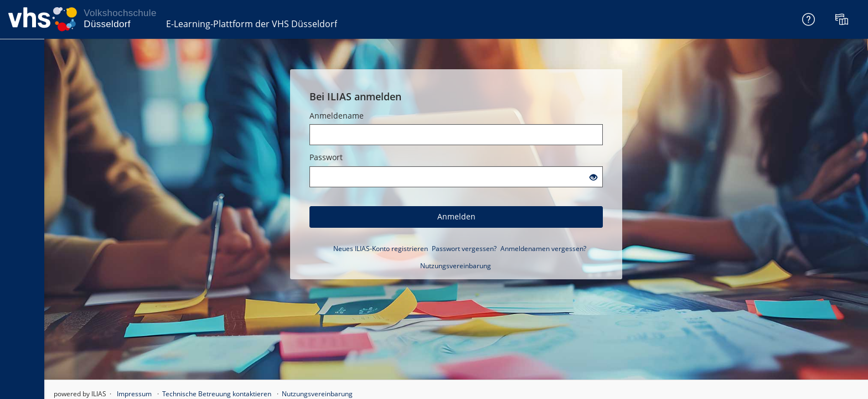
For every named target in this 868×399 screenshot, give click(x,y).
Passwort (326, 157)
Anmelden (456, 216)
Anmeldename (337, 116)
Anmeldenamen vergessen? (543, 249)
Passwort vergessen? (464, 249)
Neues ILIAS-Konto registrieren (381, 249)
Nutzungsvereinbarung (456, 266)
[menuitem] (843, 19)
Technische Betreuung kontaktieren (217, 394)
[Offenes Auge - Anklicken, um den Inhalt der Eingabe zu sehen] (593, 178)
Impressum (134, 394)
